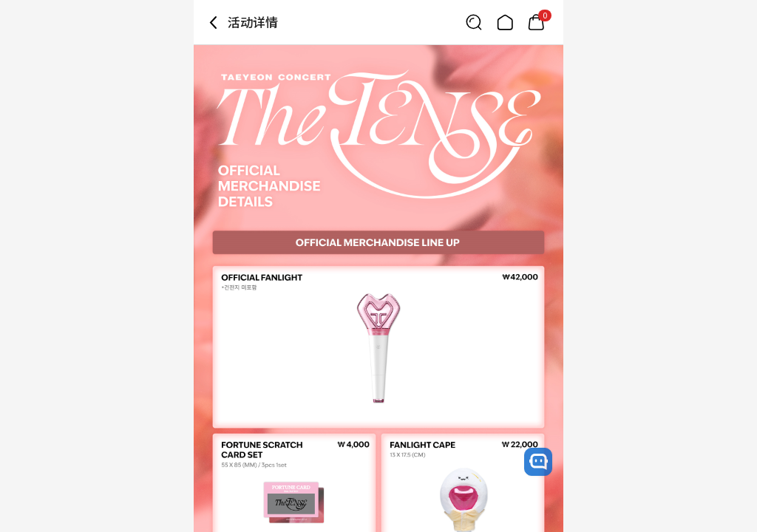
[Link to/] (505, 22)
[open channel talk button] (538, 462)
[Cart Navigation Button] (536, 22)
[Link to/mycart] (536, 22)
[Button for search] (474, 22)
